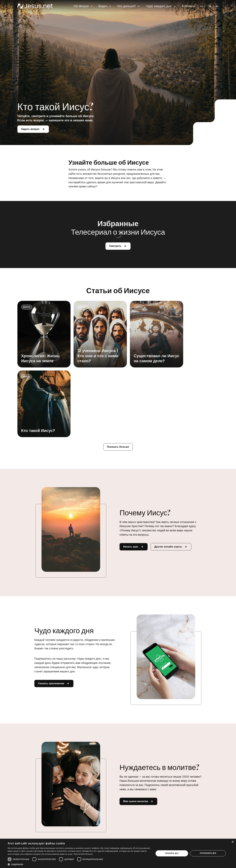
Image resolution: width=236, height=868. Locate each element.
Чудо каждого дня (161, 6)
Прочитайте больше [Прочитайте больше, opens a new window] (83, 854)
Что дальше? (129, 6)
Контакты (188, 6)
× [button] (233, 842)
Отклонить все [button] (208, 853)
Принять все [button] (172, 853)
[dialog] (118, 853)
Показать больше (118, 379)
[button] (79, 864)
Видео (105, 6)
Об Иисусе (84, 6)
